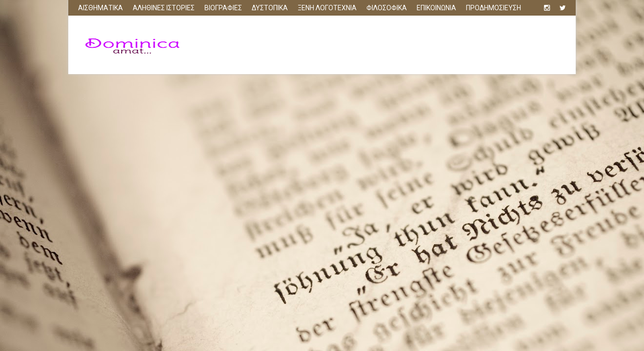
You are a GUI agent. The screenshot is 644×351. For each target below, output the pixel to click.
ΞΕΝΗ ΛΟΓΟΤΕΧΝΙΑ (327, 8)
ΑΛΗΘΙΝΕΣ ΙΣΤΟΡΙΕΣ (164, 8)
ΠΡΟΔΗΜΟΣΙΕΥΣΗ (493, 8)
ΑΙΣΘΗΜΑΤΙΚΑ (101, 8)
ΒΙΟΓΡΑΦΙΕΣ (223, 8)
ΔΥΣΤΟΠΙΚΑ (270, 8)
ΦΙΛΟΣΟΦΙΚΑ (387, 8)
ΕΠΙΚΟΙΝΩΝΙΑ (436, 8)
